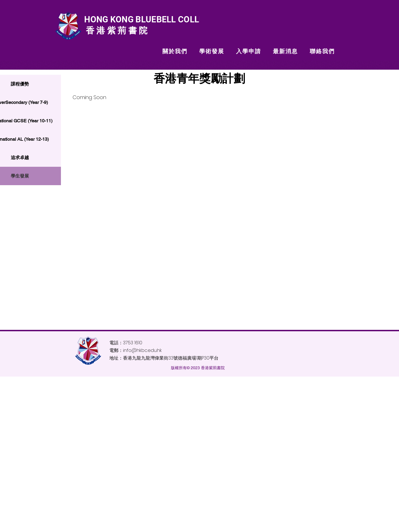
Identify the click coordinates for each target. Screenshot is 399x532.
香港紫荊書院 (116, 30)
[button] (175, 51)
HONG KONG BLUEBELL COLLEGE (148, 19)
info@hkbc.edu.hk (142, 350)
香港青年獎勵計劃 (199, 78)
